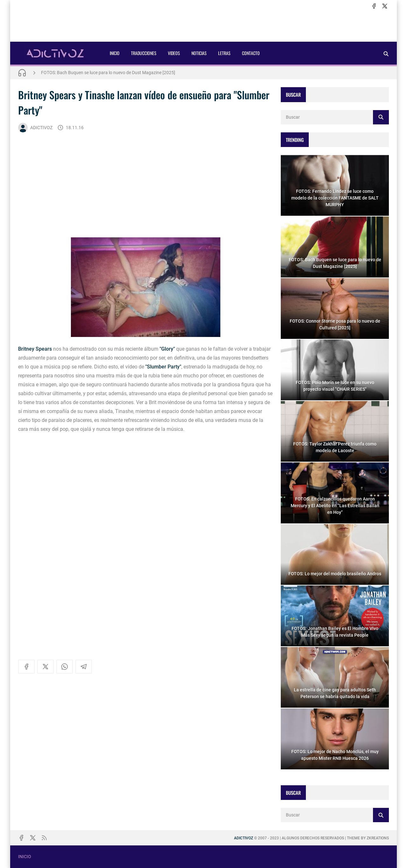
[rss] (44, 838)
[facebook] (374, 6)
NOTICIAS (199, 53)
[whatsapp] (65, 667)
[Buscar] (386, 54)
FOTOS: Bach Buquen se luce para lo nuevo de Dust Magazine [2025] (108, 73)
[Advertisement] (203, 26)
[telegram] (84, 667)
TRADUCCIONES (144, 53)
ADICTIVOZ (35, 128)
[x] (385, 6)
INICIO (115, 53)
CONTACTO (251, 53)
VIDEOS (174, 53)
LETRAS (224, 53)
